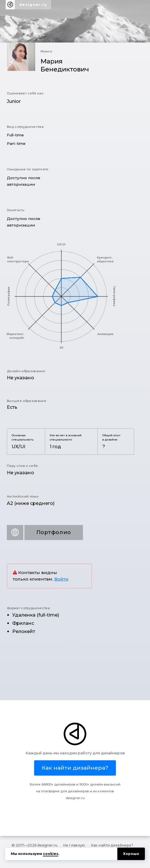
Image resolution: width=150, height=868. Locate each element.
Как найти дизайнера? (112, 845)
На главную (74, 845)
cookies (51, 854)
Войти (61, 579)
